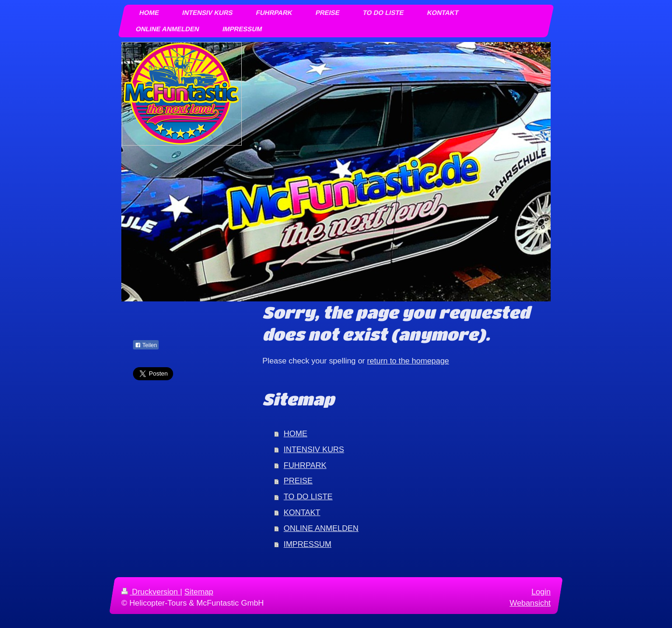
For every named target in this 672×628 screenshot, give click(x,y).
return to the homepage (408, 361)
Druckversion (151, 592)
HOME (296, 434)
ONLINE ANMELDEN (321, 528)
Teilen (146, 345)
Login (541, 592)
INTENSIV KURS (314, 450)
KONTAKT (302, 513)
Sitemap (199, 592)
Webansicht (530, 603)
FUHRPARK (305, 465)
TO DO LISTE (308, 497)
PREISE (298, 481)
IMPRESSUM (308, 544)
